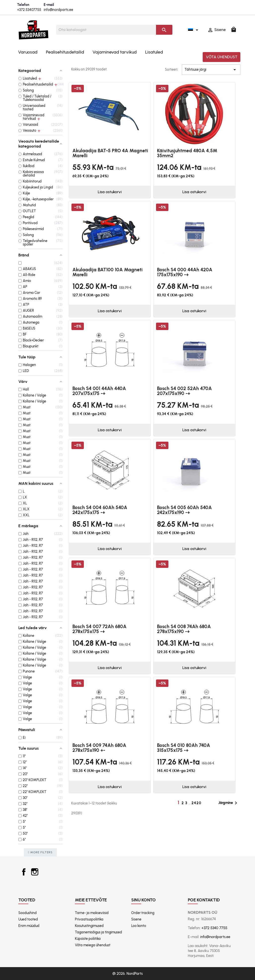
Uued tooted (28, 919)
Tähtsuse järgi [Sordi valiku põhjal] (211, 70)
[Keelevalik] (194, 30)
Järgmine (229, 803)
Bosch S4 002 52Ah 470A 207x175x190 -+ (184, 391)
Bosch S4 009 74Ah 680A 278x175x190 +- (99, 748)
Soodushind (28, 913)
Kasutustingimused (89, 926)
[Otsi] (106, 30)
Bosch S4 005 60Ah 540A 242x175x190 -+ (184, 510)
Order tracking (143, 913)
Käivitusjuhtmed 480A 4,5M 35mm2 (187, 153)
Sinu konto (143, 900)
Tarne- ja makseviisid (92, 913)
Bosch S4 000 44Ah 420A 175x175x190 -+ (185, 272)
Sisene (136, 919)
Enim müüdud (29, 926)
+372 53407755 (29, 10)
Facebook (24, 872)
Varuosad (28, 52)
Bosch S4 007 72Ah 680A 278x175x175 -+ (99, 629)
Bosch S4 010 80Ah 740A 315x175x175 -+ (184, 748)
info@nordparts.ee (58, 10)
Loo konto (139, 926)
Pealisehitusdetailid (65, 52)
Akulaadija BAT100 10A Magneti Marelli (108, 272)
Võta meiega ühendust (93, 945)
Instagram (35, 872)
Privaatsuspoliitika (89, 919)
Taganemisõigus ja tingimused (98, 932)
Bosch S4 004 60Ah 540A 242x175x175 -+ (100, 510)
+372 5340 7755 (214, 928)
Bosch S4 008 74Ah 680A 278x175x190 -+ (184, 629)
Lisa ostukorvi (110, 192)
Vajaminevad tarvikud (115, 52)
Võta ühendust (222, 57)
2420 (196, 803)
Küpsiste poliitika (88, 939)
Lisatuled (154, 52)
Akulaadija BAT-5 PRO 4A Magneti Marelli (110, 153)
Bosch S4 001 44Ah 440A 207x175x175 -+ (99, 391)
